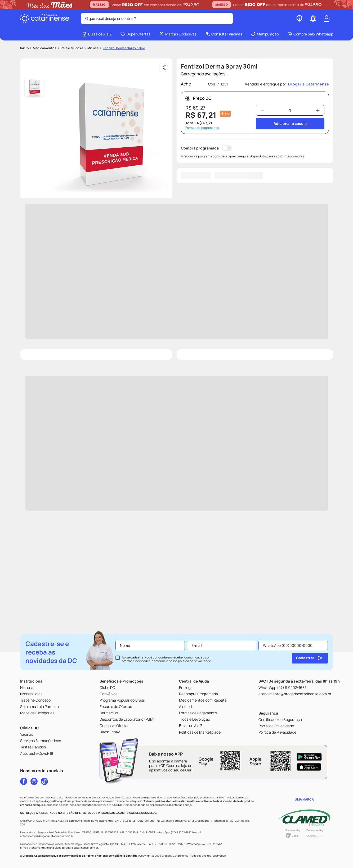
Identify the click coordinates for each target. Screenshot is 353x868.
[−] (262, 110)
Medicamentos (45, 48)
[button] (313, 19)
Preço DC (198, 98)
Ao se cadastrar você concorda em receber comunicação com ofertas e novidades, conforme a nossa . (167, 659)
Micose (93, 48)
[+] (318, 110)
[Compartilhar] (163, 67)
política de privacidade (195, 661)
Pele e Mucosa (72, 48)
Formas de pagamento (202, 128)
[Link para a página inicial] (24, 48)
